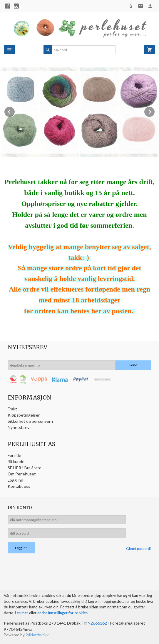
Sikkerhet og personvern (30, 421)
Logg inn (15, 480)
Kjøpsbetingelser (24, 415)
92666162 (98, 623)
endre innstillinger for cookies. (63, 613)
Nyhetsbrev (19, 427)
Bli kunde (16, 461)
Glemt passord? (139, 549)
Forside (14, 455)
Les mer (22, 613)
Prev (15, 111)
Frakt (12, 409)
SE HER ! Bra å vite (25, 468)
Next (155, 111)
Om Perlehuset (22, 474)
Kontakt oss (19, 486)
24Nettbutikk (37, 635)
